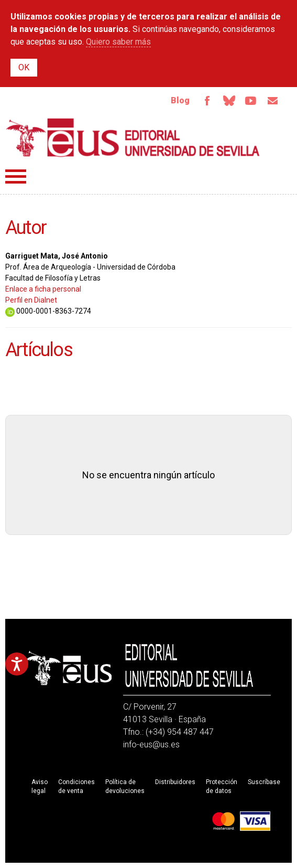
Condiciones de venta (76, 786)
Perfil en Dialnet (31, 300)
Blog (180, 100)
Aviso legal (40, 786)
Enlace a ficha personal (43, 289)
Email (273, 101)
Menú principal (16, 176)
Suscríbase (264, 782)
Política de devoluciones (125, 786)
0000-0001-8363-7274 (48, 311)
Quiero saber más (118, 42)
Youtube (251, 101)
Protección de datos (222, 786)
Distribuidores (175, 782)
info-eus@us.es (151, 744)
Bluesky (229, 101)
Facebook (207, 101)
